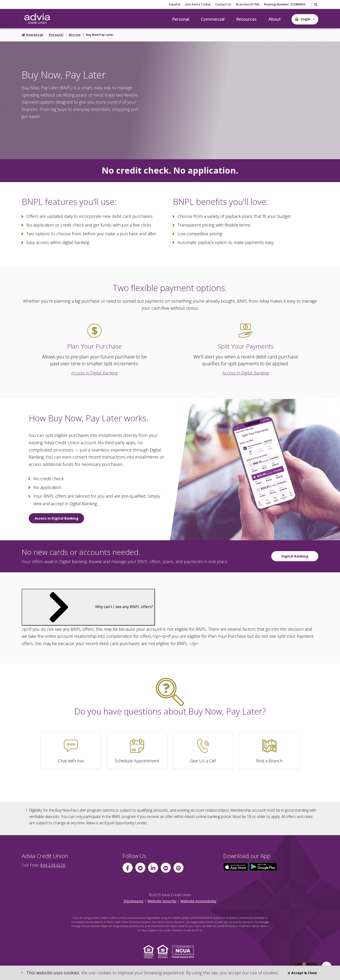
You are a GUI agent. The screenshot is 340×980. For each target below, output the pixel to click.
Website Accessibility (198, 901)
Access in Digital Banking (94, 373)
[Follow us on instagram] (178, 868)
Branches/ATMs (248, 4)
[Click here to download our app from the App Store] (236, 866)
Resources (246, 19)
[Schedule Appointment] (137, 750)
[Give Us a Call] (203, 750)
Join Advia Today (198, 4)
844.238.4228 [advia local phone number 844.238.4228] (53, 865)
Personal (181, 19)
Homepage (35, 35)
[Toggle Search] (316, 5)
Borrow (75, 35)
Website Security (162, 901)
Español (175, 4)
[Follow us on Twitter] (140, 868)
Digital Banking (295, 556)
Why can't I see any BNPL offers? (88, 607)
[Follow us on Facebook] (128, 868)
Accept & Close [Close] (302, 973)
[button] (305, 19)
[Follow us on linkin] (153, 868)
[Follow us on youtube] (166, 868)
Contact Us (223, 4)
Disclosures (134, 901)
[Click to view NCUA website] (184, 951)
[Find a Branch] (269, 750)
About (275, 19)
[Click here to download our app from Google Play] (263, 866)
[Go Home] (37, 19)
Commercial (213, 19)
